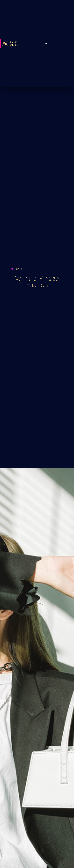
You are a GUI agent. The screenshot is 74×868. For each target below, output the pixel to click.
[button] (46, 43)
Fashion (18, 269)
